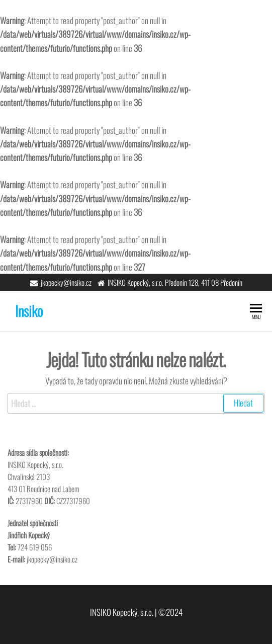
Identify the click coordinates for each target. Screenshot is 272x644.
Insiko (29, 311)
